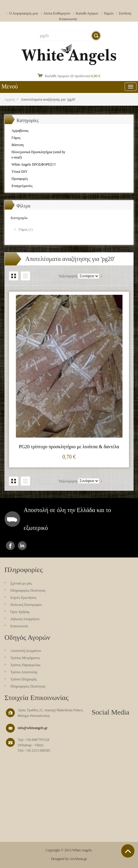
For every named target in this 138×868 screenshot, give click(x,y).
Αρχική (10, 99)
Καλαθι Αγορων (87, 13)
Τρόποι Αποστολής (24, 672)
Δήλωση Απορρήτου (25, 619)
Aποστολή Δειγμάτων (26, 651)
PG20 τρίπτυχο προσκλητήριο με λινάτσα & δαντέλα (69, 447)
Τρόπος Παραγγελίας (25, 665)
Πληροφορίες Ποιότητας (28, 590)
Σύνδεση (125, 13)
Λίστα (25, 276)
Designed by (60, 859)
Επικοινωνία (68, 19)
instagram (22, 546)
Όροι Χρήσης (20, 612)
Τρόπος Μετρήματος (25, 658)
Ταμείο (109, 13)
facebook (10, 546)
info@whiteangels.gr (33, 728)
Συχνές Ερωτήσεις (23, 598)
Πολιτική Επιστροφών (26, 605)
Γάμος (23, 229)
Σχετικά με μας (21, 583)
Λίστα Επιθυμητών (57, 13)
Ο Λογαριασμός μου (24, 13)
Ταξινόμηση (68, 276)
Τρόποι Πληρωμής (24, 679)
